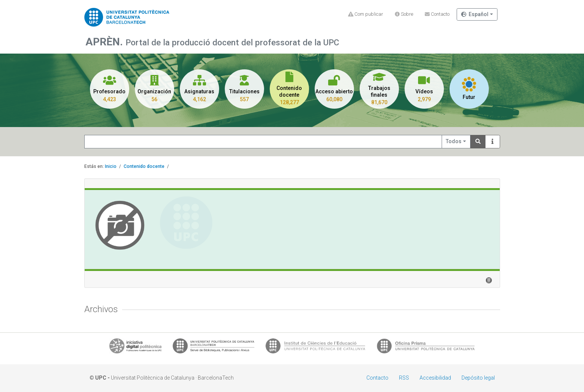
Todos (454, 141)
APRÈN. (105, 42)
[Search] (478, 142)
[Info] (493, 142)
